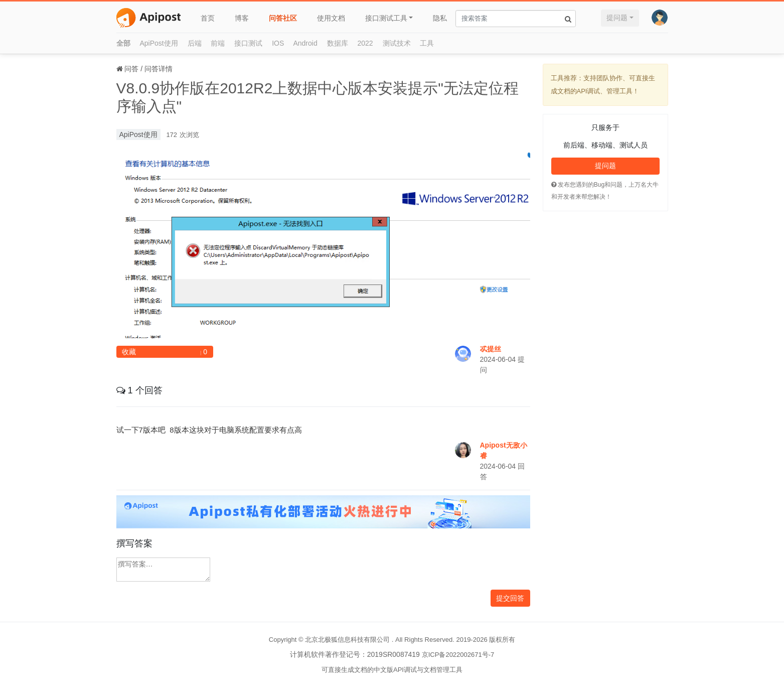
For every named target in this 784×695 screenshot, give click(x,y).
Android (305, 43)
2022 (365, 43)
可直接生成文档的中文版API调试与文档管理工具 (392, 670)
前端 (218, 43)
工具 (427, 43)
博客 (242, 18)
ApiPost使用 (159, 43)
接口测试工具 (386, 18)
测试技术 (397, 43)
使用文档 (331, 18)
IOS (278, 43)
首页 (208, 18)
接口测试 (248, 43)
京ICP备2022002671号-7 (458, 655)
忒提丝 (491, 349)
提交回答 (510, 598)
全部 (123, 43)
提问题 (617, 18)
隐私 (440, 18)
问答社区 (283, 18)
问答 (131, 69)
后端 (195, 43)
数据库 (338, 43)
